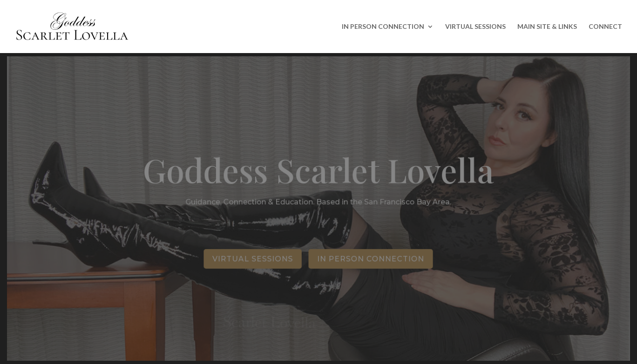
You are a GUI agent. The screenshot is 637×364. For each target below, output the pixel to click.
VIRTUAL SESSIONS (475, 27)
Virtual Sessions (253, 259)
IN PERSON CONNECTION (383, 27)
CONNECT (605, 27)
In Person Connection (371, 259)
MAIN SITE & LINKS (547, 27)
